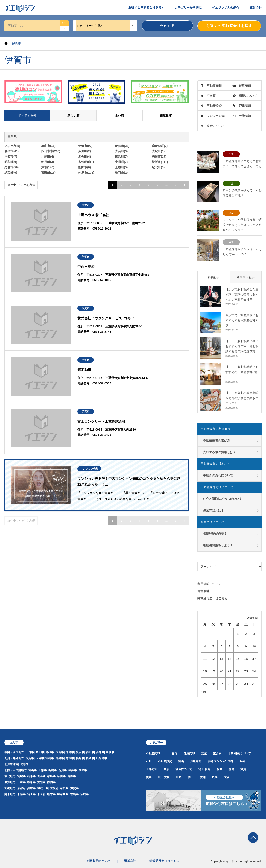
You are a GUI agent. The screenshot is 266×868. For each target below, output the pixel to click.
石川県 (63, 770)
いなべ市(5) (12, 146)
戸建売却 (245, 106)
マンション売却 (224, 761)
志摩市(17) (159, 157)
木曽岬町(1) (86, 162)
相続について (248, 96)
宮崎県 (50, 758)
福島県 (51, 776)
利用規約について (209, 584)
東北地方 (10, 776)
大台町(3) (121, 151)
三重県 (21, 782)
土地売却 (245, 116)
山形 (179, 777)
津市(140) (48, 167)
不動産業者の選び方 (216, 440)
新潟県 (52, 770)
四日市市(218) (51, 151)
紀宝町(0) (11, 173)
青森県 (72, 776)
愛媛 (167, 777)
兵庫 (243, 761)
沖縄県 (60, 758)
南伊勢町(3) (160, 146)
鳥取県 (110, 752)
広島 (215, 777)
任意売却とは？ (213, 510)
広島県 (60, 752)
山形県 (31, 776)
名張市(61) (11, 151)
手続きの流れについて (218, 475)
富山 (181, 761)
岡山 (191, 777)
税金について (216, 126)
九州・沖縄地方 (14, 758)
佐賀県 (30, 758)
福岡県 (80, 758)
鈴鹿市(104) (86, 173)
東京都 (41, 794)
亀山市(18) (48, 146)
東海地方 (10, 782)
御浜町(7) (121, 157)
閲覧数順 (166, 116)
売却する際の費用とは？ (219, 452)
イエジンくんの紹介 (226, 7)
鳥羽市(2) (121, 173)
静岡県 (51, 782)
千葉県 (21, 794)
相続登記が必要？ (215, 534)
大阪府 (54, 788)
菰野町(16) (48, 173)
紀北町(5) (158, 167)
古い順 (119, 116)
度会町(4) (84, 157)
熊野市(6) (84, 167)
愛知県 (41, 782)
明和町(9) (11, 162)
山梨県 (43, 770)
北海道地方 (11, 764)
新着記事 (213, 277)
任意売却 (245, 86)
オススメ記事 (246, 277)
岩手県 (41, 776)
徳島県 (70, 752)
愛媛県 (80, 752)
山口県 (30, 752)
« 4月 (203, 692)
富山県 (32, 770)
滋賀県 (74, 788)
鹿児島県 (101, 758)
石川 (149, 761)
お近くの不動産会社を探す (146, 7)
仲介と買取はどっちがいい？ (222, 499)
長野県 (83, 770)
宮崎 (210, 761)
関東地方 (10, 794)
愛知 (203, 777)
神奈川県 (63, 794)
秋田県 (61, 776)
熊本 (149, 777)
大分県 (40, 758)
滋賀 (243, 769)
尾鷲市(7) (11, 157)
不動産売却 (214, 86)
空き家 (211, 96)
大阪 (227, 777)
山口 (161, 777)
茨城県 (84, 794)
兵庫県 (31, 788)
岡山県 (40, 752)
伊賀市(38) (122, 146)
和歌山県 (43, 788)
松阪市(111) (160, 162)
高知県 (100, 752)
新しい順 (73, 116)
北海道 (24, 764)
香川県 (90, 752)
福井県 (73, 770)
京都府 (21, 788)
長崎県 (90, 758)
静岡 (174, 753)
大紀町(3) (158, 151)
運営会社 (256, 7)
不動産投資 (214, 106)
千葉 (231, 753)
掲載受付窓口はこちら (212, 598)
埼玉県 (31, 794)
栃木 (219, 769)
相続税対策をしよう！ (218, 545)
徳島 (231, 769)
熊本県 (70, 758)
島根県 (50, 752)
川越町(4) (48, 157)
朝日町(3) (48, 162)
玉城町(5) (121, 167)
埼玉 (201, 769)
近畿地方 (10, 788)
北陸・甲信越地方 (15, 770)
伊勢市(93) (85, 146)
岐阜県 (31, 782)
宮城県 (21, 776)
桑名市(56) (11, 167)
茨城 (204, 753)
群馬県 (74, 794)
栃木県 (51, 794)
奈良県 (64, 788)
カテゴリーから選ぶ (188, 7)
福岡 (207, 769)
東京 (166, 769)
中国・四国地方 (14, 752)
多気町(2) (84, 151)
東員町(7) (121, 162)
